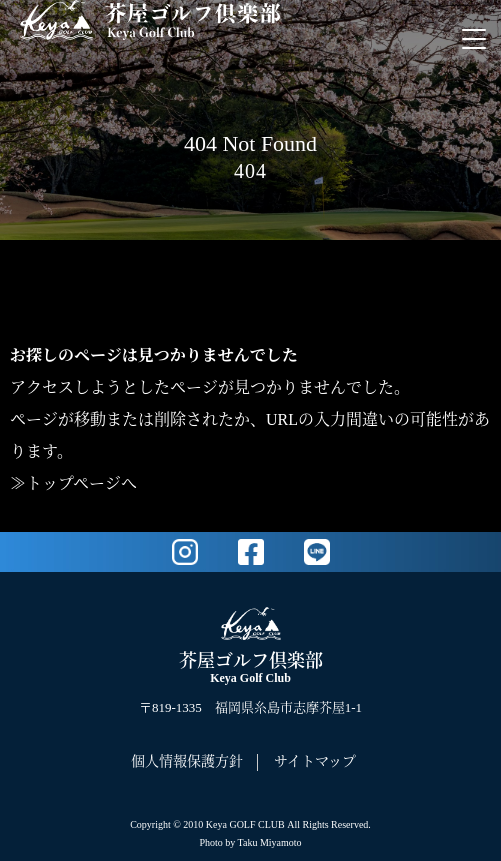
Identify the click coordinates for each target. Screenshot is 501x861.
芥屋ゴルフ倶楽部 (251, 668)
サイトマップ (315, 761)
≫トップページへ (73, 483)
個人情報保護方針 (187, 761)
